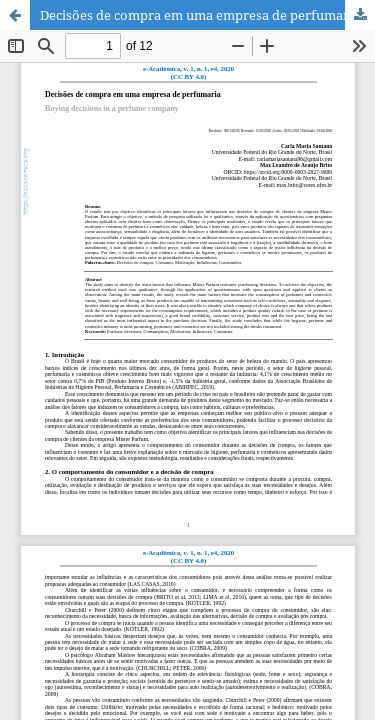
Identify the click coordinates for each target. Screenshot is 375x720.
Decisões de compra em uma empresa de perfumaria (200, 15)
